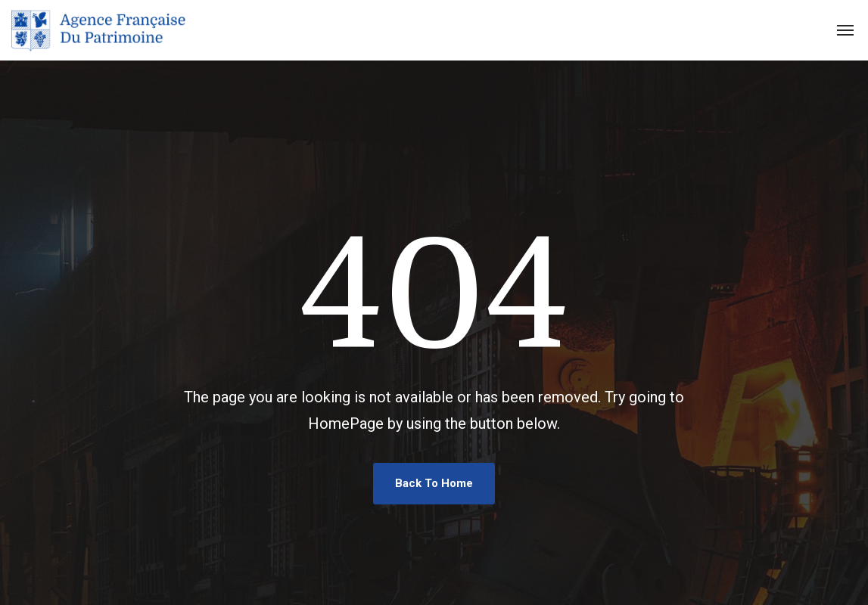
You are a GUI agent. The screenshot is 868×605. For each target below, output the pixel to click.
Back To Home (434, 483)
